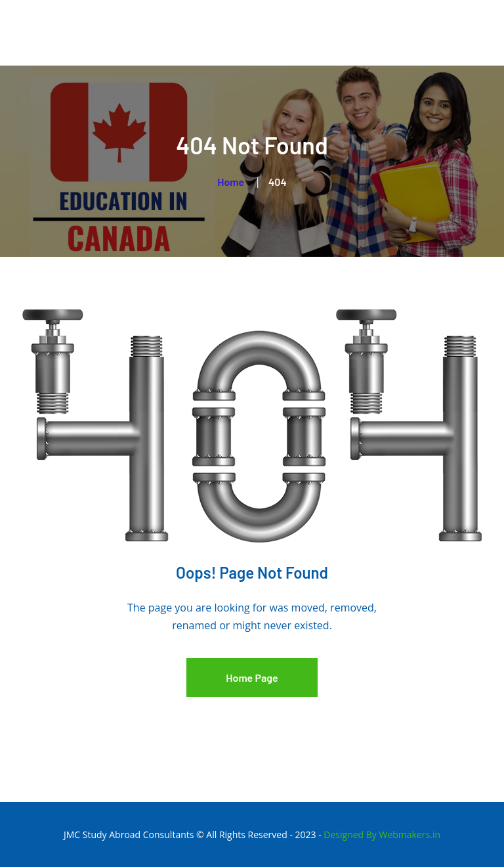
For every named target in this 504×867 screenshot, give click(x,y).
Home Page (252, 678)
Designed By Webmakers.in (382, 834)
